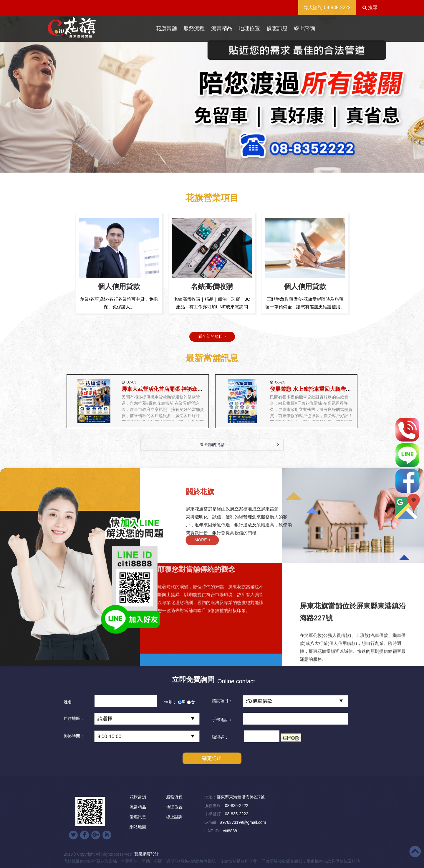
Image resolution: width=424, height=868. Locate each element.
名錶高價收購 (212, 286)
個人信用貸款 (119, 286)
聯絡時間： (74, 736)
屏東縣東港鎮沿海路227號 (241, 797)
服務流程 (194, 28)
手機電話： (222, 720)
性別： (170, 702)
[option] (212, 95)
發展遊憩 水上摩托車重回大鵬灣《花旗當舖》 (324, 389)
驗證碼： (220, 737)
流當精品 (222, 28)
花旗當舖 (166, 28)
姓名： (70, 702)
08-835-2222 (337, 8)
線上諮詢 (304, 28)
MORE (303, 540)
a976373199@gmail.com (243, 822)
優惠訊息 (277, 28)
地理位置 (249, 28)
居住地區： (74, 718)
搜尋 (370, 8)
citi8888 (230, 831)
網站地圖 (138, 827)
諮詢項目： (222, 701)
